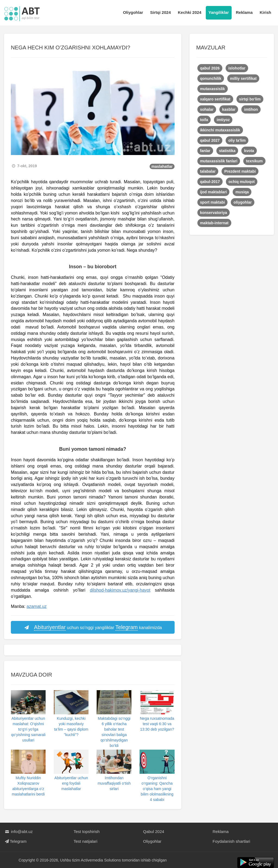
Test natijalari (86, 841)
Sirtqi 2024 (160, 12)
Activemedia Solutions (101, 860)
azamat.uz (37, 606)
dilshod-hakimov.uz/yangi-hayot (120, 590)
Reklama (244, 12)
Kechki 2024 (190, 12)
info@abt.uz (18, 831)
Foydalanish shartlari (231, 841)
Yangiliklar (219, 12)
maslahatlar (162, 166)
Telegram (15, 841)
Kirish (265, 12)
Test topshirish (87, 831)
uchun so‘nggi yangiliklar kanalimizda (93, 627)
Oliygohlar (133, 12)
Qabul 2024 (154, 831)
